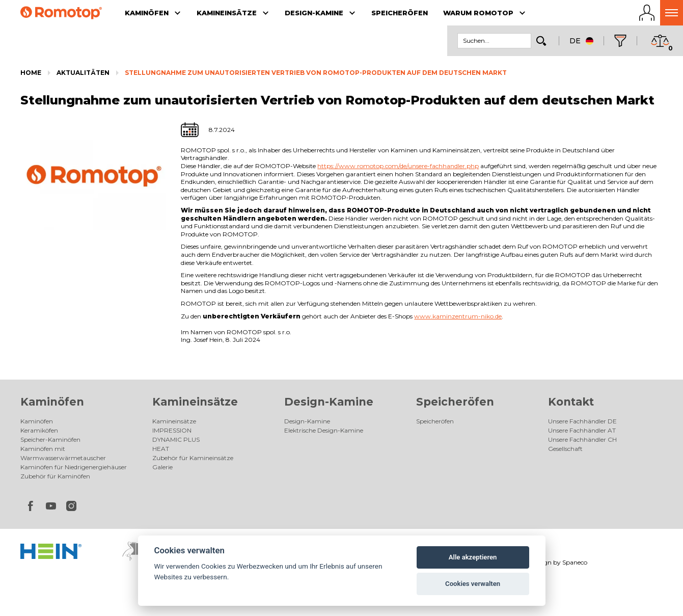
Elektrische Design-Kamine (324, 430)
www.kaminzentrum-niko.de (458, 316)
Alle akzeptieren (473, 557)
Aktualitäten (83, 73)
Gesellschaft (565, 449)
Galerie (162, 467)
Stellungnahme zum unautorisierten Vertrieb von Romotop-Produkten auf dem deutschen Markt (316, 73)
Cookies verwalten (473, 584)
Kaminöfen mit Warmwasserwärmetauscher (63, 453)
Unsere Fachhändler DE (582, 421)
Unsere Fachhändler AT (582, 430)
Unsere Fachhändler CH (582, 439)
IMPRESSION (172, 430)
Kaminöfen (52, 402)
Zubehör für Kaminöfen (55, 476)
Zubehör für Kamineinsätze (193, 458)
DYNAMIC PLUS (176, 439)
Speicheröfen (455, 402)
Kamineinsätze (195, 402)
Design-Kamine (329, 402)
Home (31, 73)
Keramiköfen (39, 430)
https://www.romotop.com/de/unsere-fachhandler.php (398, 166)
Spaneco (575, 562)
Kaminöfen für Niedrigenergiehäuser (74, 467)
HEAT (161, 449)
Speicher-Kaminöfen (50, 439)
